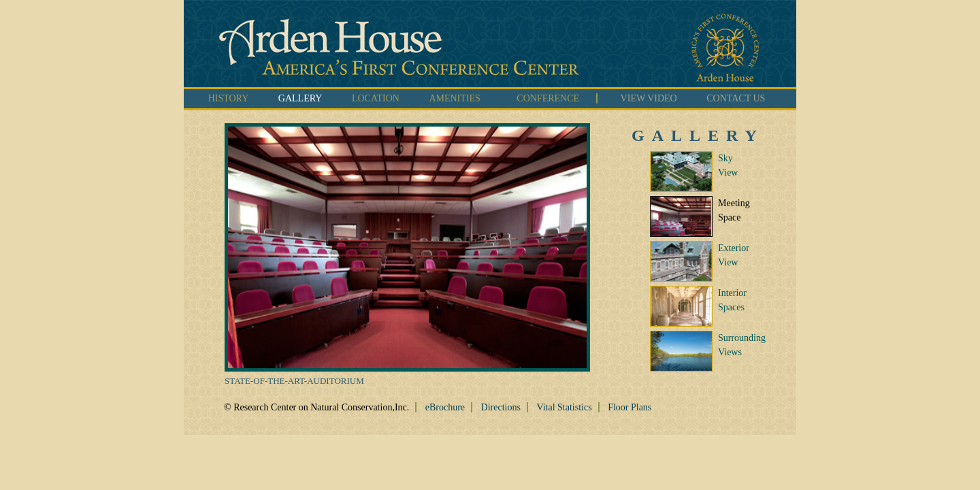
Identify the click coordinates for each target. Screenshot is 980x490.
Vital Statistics (564, 407)
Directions (501, 407)
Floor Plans (630, 407)
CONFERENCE (548, 98)
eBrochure (445, 407)
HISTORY (229, 98)
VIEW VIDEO (649, 98)
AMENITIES (454, 98)
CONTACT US (736, 98)
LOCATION (376, 98)
